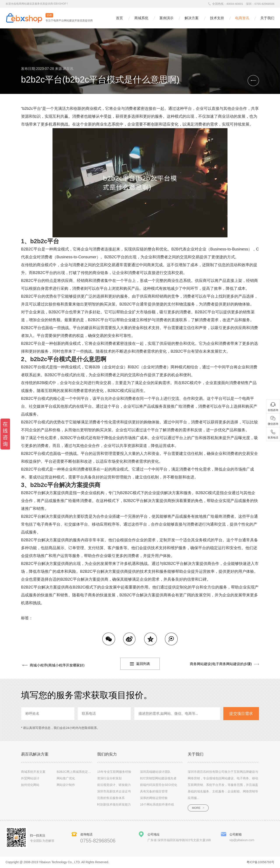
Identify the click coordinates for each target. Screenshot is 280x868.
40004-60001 (235, 4)
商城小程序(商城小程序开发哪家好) (56, 664)
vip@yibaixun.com (242, 840)
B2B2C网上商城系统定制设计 (77, 772)
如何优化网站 (30, 785)
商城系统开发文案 (33, 772)
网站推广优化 (66, 778)
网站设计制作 (66, 785)
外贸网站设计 (30, 778)
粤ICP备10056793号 (261, 863)
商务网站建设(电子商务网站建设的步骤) (221, 664)
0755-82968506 (264, 4)
